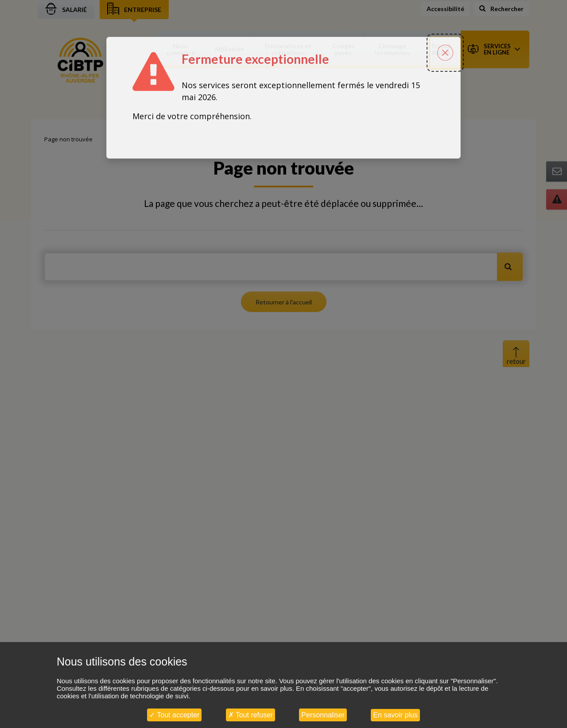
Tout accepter (174, 715)
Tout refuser (251, 715)
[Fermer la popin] (445, 46)
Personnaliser (323, 715)
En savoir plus (395, 715)
